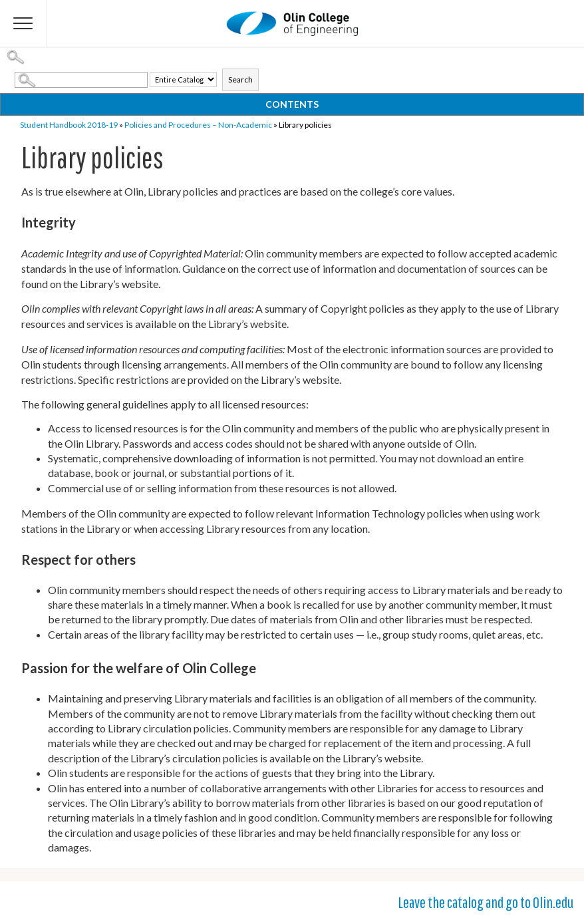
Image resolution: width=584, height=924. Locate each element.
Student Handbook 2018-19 (69, 125)
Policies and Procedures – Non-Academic (198, 125)
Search (240, 79)
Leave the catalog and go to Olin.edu (486, 902)
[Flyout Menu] (23, 23)
